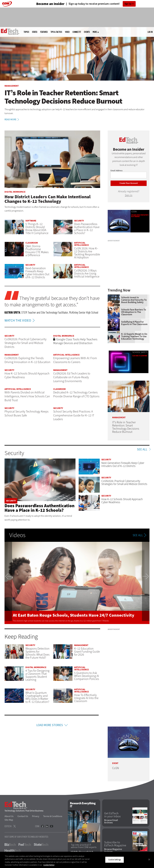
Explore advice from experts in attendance (140, 216)
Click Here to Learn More (140, 356)
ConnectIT (77, 32)
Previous (8, 583)
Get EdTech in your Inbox (112, 815)
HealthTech (13, 851)
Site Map (9, 820)
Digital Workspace (15, 192)
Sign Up (128, 4)
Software (31, 221)
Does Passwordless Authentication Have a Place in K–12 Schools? (39, 508)
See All (142, 449)
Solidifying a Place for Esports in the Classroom (134, 323)
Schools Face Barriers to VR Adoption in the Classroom (134, 312)
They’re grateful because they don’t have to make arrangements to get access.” (52, 301)
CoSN (134, 212)
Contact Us (23, 816)
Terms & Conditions (53, 816)
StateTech (41, 845)
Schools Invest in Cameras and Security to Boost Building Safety (134, 300)
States (35, 32)
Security (79, 221)
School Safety (140, 352)
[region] (77, 860)
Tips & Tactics (56, 32)
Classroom (32, 243)
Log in (150, 32)
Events (87, 32)
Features (44, 32)
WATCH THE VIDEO (20, 320)
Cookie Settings (115, 860)
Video (67, 32)
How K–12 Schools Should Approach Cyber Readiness (122, 501)
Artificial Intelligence (81, 244)
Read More (12, 120)
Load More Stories (50, 725)
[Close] (149, 859)
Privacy (36, 816)
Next (146, 583)
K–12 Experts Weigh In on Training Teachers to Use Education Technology (134, 336)
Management (12, 86)
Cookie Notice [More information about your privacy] (49, 865)
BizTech (10, 845)
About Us (9, 816)
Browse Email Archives (111, 821)
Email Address (117, 171)
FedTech (25, 845)
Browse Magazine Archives (113, 850)
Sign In (129, 195)
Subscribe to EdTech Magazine (115, 844)
